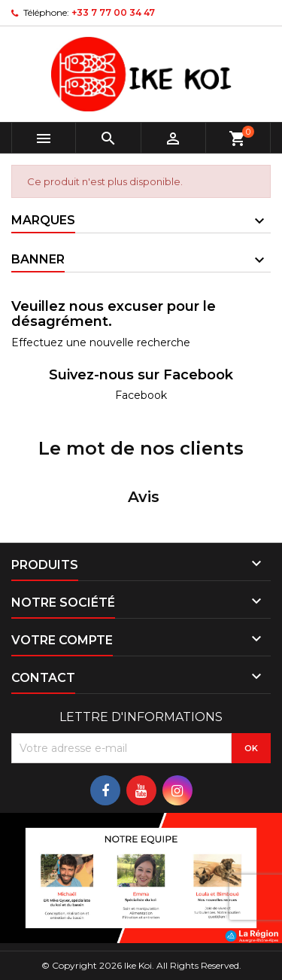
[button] (12, 539)
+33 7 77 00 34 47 (113, 12)
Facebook (141, 395)
